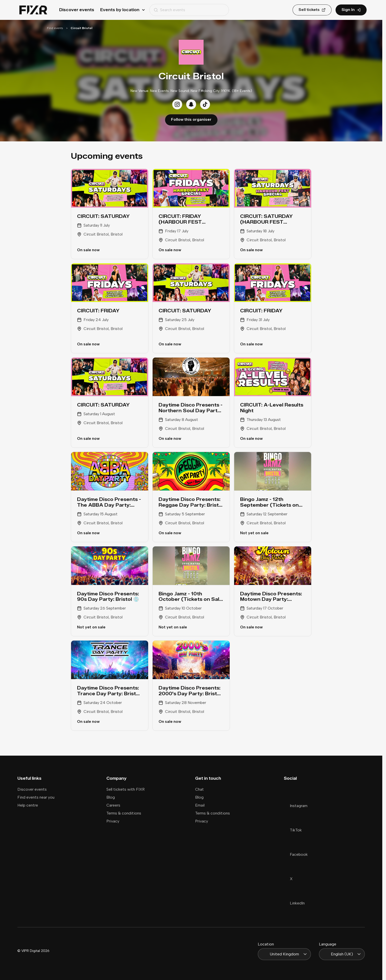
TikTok (293, 830)
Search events (169, 10)
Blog (111, 797)
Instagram (296, 806)
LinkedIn (294, 903)
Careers (113, 805)
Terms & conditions (124, 813)
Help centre (28, 805)
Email (200, 805)
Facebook (296, 854)
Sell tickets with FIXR (126, 789)
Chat (199, 789)
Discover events (77, 10)
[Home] (33, 10)
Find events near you (36, 797)
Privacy (113, 821)
